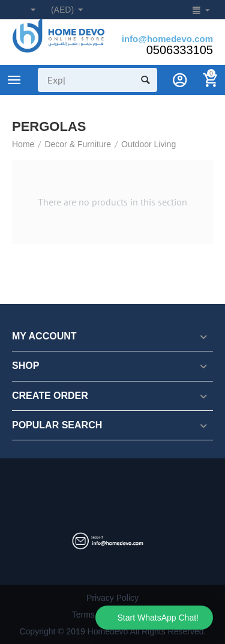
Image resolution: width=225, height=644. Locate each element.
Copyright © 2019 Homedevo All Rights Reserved (111, 631)
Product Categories (14, 80)
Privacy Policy (112, 598)
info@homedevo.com (167, 39)
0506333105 (180, 50)
